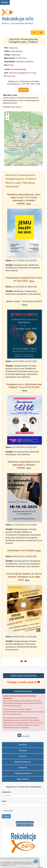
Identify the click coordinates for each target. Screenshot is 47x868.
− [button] (7, 118)
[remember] (3, 810)
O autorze (23, 756)
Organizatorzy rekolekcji (30, 81)
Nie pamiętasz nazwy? (25, 822)
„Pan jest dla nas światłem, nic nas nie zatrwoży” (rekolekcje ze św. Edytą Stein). (24, 577)
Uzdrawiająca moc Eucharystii (24, 550)
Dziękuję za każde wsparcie (23, 682)
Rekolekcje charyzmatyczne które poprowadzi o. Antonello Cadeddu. (24, 465)
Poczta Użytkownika (18, 69)
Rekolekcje (23, 745)
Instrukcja (23, 750)
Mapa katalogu (23, 779)
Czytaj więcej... (12, 865)
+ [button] (7, 115)
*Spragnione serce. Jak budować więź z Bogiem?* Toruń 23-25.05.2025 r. (24, 387)
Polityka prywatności (23, 773)
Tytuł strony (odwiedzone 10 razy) (23, 73)
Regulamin (23, 768)
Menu (5, 2)
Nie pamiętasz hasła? (25, 825)
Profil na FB (11, 76)
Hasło (4, 801)
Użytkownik (6, 792)
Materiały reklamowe (23, 762)
